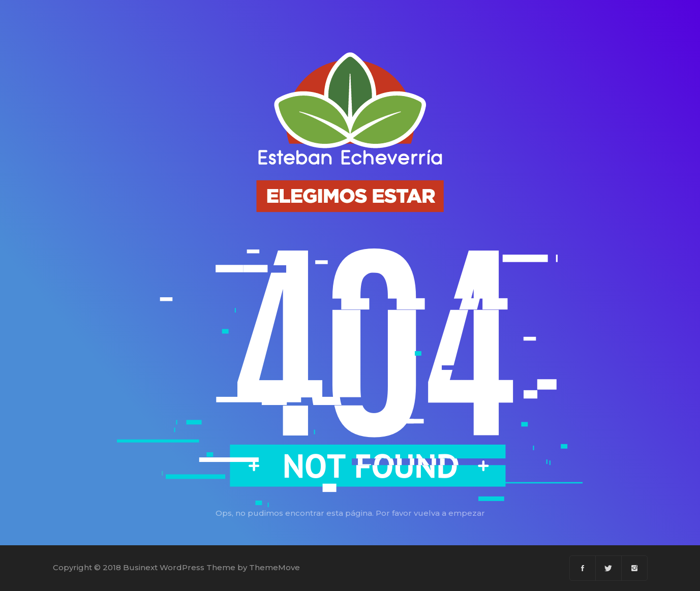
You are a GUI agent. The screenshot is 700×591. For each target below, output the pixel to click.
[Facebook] (583, 568)
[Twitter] (609, 568)
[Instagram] (634, 568)
